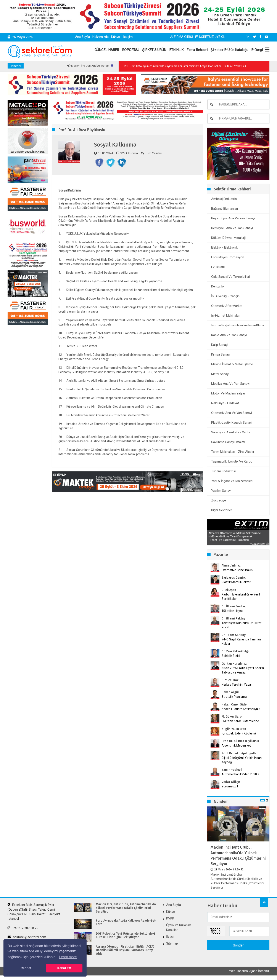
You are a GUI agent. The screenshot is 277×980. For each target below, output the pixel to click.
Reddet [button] (26, 968)
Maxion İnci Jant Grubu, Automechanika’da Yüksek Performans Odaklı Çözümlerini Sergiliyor (238, 856)
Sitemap (172, 943)
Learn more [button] (68, 957)
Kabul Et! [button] (64, 968)
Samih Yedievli (232, 770)
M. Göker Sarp (232, 717)
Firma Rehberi (197, 50)
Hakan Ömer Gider (235, 705)
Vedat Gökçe (231, 782)
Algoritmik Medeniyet (236, 745)
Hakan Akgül (230, 692)
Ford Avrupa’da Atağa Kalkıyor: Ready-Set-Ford (126, 923)
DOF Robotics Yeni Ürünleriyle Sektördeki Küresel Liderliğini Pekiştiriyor (125, 936)
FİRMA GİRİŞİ (182, 37)
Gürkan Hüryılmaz (234, 664)
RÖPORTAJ (131, 50)
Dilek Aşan (229, 590)
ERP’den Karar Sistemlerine (240, 721)
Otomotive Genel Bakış (237, 570)
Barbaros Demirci (234, 578)
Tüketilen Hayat (234, 611)
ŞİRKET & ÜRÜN (154, 50)
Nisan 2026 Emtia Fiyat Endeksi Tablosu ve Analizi (243, 670)
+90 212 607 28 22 (23, 928)
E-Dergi (257, 50)
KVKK (170, 918)
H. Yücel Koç (230, 680)
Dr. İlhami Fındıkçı (234, 606)
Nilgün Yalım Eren (234, 729)
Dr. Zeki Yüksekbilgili (236, 651)
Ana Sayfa (82, 37)
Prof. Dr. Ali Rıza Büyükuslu (240, 741)
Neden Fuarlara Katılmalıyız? (241, 709)
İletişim (128, 37)
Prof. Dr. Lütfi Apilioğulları (240, 753)
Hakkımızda (101, 37)
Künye (116, 37)
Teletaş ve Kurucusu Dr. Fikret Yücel (242, 625)
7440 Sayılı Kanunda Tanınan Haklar (241, 642)
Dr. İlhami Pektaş (233, 618)
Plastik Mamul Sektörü (237, 582)
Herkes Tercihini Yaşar (237, 685)
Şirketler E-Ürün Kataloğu (229, 50)
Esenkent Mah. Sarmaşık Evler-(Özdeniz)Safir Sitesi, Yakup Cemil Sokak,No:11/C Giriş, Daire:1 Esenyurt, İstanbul (34, 912)
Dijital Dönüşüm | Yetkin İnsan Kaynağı (242, 760)
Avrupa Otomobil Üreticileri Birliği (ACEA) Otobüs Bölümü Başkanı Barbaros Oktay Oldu (125, 950)
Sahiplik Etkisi (231, 656)
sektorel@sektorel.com (27, 937)
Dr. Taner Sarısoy (234, 635)
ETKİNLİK (176, 50)
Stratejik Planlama (234, 697)
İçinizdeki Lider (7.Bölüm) (239, 733)
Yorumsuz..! (230, 786)
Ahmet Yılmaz (231, 566)
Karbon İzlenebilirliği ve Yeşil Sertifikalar (241, 597)
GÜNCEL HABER (107, 50)
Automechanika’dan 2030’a (240, 774)
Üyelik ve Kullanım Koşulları (179, 927)
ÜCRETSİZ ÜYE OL (210, 37)
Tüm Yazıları (151, 153)
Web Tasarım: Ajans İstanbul (249, 971)
